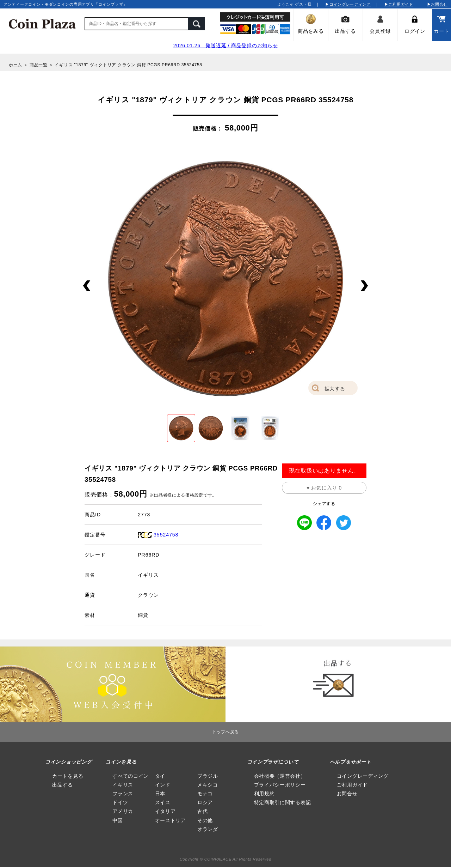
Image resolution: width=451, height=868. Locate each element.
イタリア (165, 811)
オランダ (208, 829)
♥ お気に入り (324, 488)
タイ (160, 776)
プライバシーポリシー (280, 785)
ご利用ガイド (352, 785)
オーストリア (171, 820)
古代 (202, 811)
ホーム (16, 65)
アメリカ (123, 811)
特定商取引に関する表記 (283, 802)
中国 (118, 820)
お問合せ (347, 794)
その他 (205, 820)
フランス (123, 794)
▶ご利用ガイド (399, 4)
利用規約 (264, 794)
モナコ (205, 794)
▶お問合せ (437, 4)
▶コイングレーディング (348, 4)
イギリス (123, 785)
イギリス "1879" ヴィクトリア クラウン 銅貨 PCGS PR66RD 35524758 (128, 65)
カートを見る (68, 776)
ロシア (205, 802)
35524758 (166, 535)
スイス (163, 802)
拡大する (335, 389)
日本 (160, 794)
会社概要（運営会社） (280, 776)
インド (163, 785)
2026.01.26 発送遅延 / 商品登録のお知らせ (226, 45)
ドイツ (120, 802)
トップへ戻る (225, 732)
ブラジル (208, 776)
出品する (63, 785)
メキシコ (208, 785)
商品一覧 (39, 65)
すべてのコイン (131, 776)
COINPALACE (218, 859)
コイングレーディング (363, 776)
